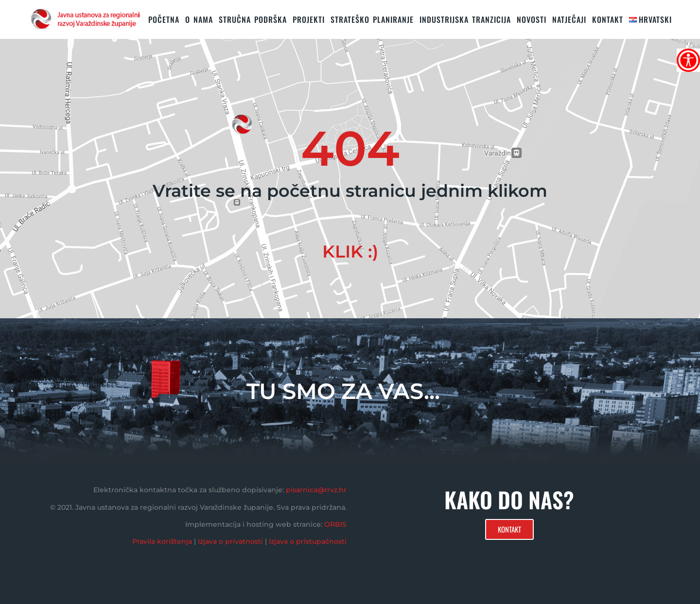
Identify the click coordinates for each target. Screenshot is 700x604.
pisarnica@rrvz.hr (316, 490)
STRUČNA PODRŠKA (253, 19)
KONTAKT (608, 19)
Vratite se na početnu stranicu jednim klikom (350, 191)
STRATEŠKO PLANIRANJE (372, 19)
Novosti (532, 19)
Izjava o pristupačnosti (308, 541)
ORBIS (335, 524)
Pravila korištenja (162, 541)
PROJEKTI (309, 19)
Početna (164, 19)
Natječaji (569, 19)
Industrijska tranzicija (465, 19)
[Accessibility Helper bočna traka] (688, 60)
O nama (199, 19)
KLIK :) (350, 251)
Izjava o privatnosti (230, 541)
